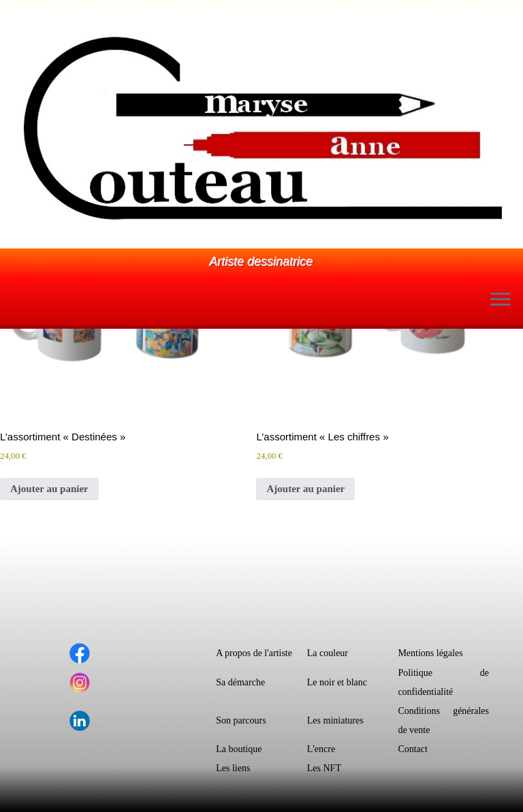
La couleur (328, 653)
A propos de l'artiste (254, 653)
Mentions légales (430, 653)
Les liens (233, 768)
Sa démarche (240, 682)
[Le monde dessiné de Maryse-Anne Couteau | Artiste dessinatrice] (261, 128)
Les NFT (324, 768)
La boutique (239, 749)
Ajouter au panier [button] (49, 489)
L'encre (321, 749)
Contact (413, 749)
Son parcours (241, 720)
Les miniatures (335, 720)
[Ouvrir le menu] (501, 301)
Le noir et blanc (337, 682)
